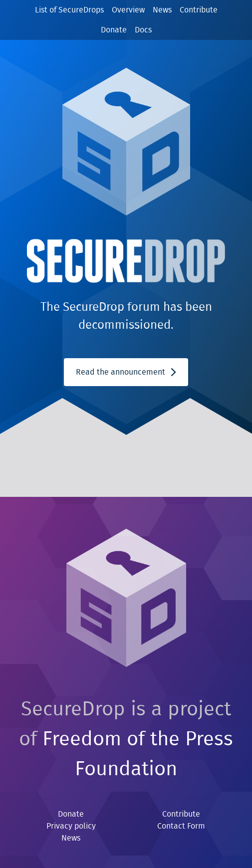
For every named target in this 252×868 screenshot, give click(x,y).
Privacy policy (71, 826)
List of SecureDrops (69, 10)
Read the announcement (126, 372)
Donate (114, 30)
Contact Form (181, 826)
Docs (143, 30)
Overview (128, 10)
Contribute (199, 10)
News (162, 10)
